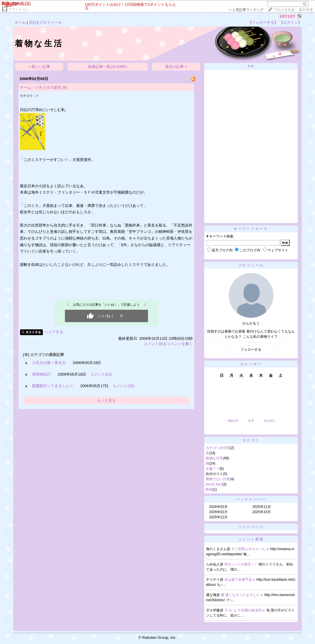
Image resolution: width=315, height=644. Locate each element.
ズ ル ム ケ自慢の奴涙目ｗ (245, 610)
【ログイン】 (290, 22)
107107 (287, 16)
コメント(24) (101, 374)
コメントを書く (180, 344)
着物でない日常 (218, 479)
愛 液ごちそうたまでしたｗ (243, 595)
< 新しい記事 (39, 67)
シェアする (54, 332)
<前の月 (232, 421)
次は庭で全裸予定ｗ (240, 580)
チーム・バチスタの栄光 (41, 87)
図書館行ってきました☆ (53, 386)
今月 (251, 421)
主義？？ (213, 469)
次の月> (269, 421)
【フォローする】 (263, 22)
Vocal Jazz (214, 484)
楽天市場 (306, 10)
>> (246, 10)
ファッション (18, 9)
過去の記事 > (176, 67)
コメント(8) (153, 344)
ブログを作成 (284, 10)
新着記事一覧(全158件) (107, 67)
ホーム (20, 22)
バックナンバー (251, 499)
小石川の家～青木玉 (49, 363)
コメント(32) (123, 386)
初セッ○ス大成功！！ (242, 564)
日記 (33, 22)
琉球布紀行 (41, 374)
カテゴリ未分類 (218, 448)
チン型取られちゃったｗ (251, 549)
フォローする (251, 350)
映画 (209, 489)
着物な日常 (214, 458)
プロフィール (50, 22)
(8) (65, 87)
